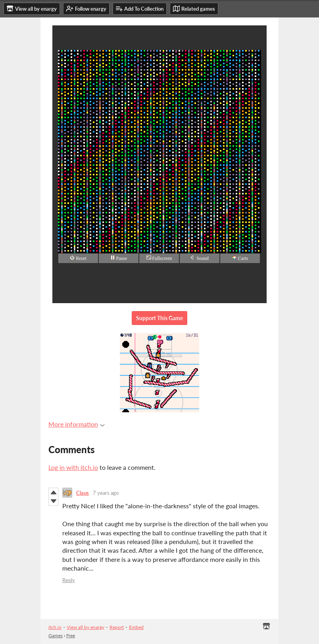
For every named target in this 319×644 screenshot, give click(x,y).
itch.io (55, 627)
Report (117, 627)
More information (77, 424)
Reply (69, 580)
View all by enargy (86, 627)
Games (56, 635)
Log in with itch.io (73, 467)
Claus (83, 493)
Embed (136, 627)
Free (71, 635)
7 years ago (106, 493)
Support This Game (159, 318)
